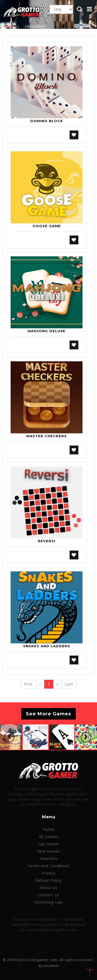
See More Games (48, 714)
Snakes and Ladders (47, 646)
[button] (9, 737)
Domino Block (47, 121)
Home (8, 26)
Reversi (47, 541)
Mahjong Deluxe (47, 331)
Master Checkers (47, 436)
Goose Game (47, 226)
